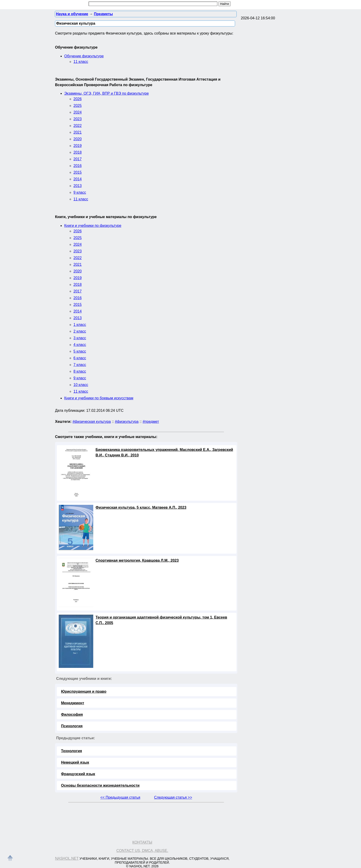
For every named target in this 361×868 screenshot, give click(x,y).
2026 (78, 99)
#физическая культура (92, 422)
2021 (78, 132)
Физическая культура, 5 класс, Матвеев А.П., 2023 (141, 507)
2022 (78, 126)
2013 (78, 186)
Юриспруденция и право (84, 691)
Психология (72, 726)
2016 (78, 166)
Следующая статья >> (173, 797)
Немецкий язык (75, 762)
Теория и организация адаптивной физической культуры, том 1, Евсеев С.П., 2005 (161, 620)
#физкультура (127, 422)
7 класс (80, 365)
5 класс (80, 351)
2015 (78, 172)
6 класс (80, 358)
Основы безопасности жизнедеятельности (100, 785)
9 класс (80, 192)
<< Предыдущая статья (120, 797)
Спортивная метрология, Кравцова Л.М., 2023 (137, 560)
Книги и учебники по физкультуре (93, 226)
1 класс (80, 325)
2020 (78, 139)
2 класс (80, 331)
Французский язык (78, 774)
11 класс (81, 62)
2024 (78, 112)
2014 (78, 179)
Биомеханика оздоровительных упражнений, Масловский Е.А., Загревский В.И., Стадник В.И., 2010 (164, 452)
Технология (71, 751)
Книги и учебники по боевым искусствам (99, 398)
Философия (72, 715)
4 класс (80, 345)
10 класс (81, 385)
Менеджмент (73, 703)
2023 (78, 119)
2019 (78, 146)
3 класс (80, 338)
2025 (78, 106)
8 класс (80, 371)
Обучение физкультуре (84, 56)
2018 (78, 152)
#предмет (151, 422)
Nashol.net (67, 858)
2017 (78, 159)
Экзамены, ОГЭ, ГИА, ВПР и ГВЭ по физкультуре (106, 93)
